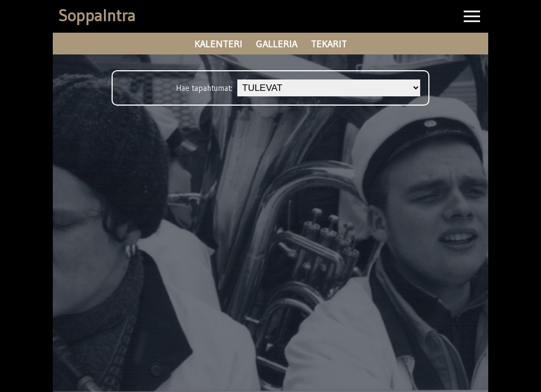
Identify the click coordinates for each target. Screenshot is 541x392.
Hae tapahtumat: (205, 88)
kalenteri (218, 44)
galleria (276, 44)
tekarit (329, 44)
